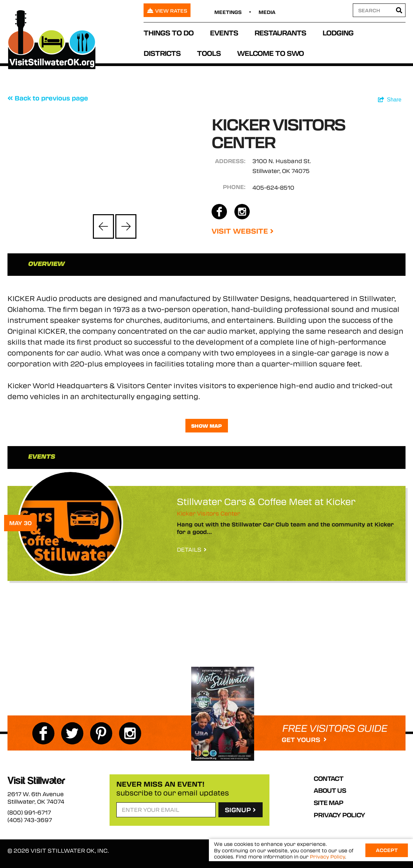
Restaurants (280, 33)
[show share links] (390, 100)
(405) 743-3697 (30, 820)
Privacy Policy (339, 815)
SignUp (240, 810)
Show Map (206, 426)
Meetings (228, 12)
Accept (387, 850)
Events (224, 33)
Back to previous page (48, 98)
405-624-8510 (273, 187)
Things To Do (169, 33)
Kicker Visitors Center (209, 513)
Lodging (338, 33)
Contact (328, 778)
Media (267, 12)
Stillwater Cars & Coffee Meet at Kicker (266, 501)
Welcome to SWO (270, 53)
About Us (330, 790)
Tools (209, 53)
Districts (162, 53)
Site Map (328, 803)
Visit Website (243, 231)
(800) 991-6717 (29, 812)
